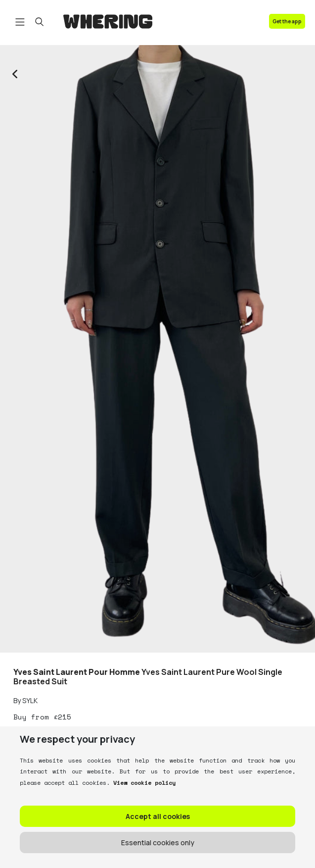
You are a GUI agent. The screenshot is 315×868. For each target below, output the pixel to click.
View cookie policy (143, 783)
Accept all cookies (158, 816)
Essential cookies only (158, 842)
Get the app (287, 21)
